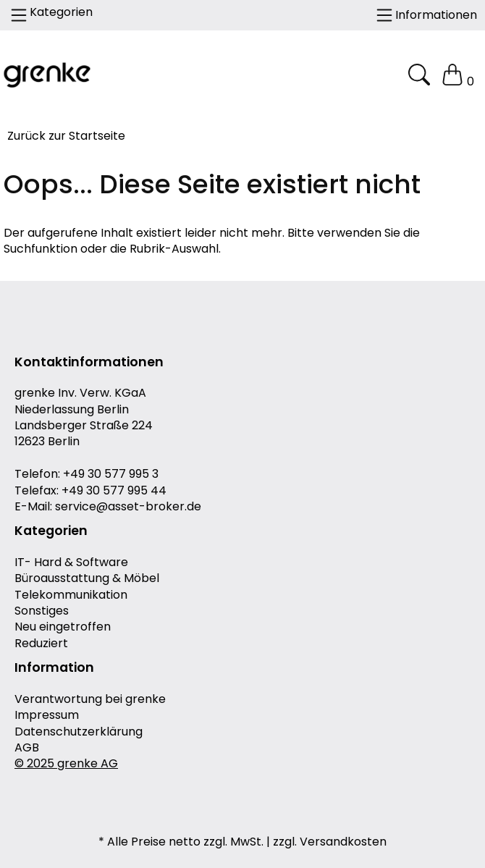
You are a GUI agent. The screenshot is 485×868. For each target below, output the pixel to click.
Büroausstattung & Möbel (87, 578)
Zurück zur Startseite (66, 136)
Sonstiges (42, 611)
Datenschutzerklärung (79, 732)
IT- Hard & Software (71, 562)
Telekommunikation (71, 595)
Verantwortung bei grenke (90, 699)
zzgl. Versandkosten (330, 842)
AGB (27, 748)
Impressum (47, 715)
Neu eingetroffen (63, 627)
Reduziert (41, 644)
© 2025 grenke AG (66, 764)
